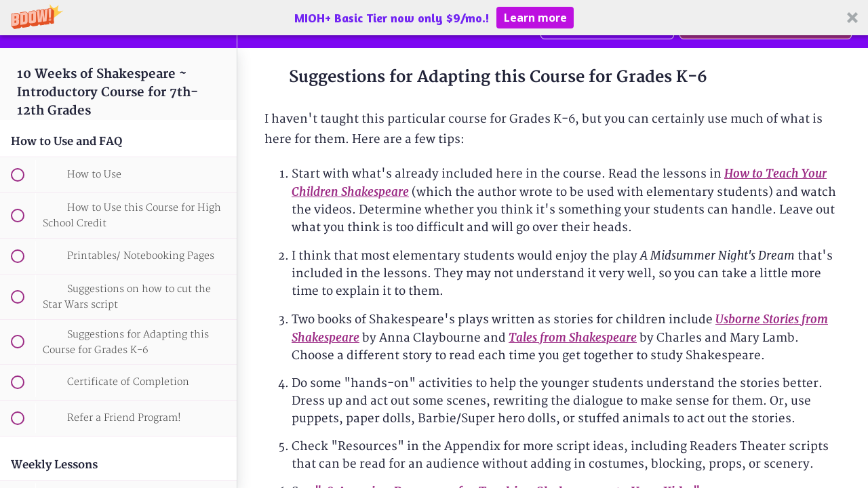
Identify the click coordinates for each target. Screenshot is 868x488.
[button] (434, 18)
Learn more (535, 18)
